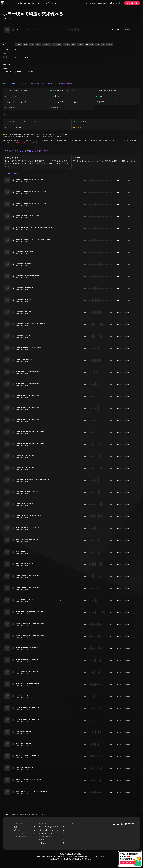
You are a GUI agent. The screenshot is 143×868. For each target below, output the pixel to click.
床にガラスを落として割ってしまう (29, 755)
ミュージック (12, 3)
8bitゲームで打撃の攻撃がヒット (28, 276)
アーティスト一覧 (20, 836)
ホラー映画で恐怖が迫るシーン (27, 647)
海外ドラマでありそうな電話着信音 (29, 779)
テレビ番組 (89, 44)
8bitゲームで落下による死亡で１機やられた (32, 324)
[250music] (3, 3)
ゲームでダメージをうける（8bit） (28, 216)
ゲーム (80, 44)
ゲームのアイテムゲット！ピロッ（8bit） (31, 180)
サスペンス (46, 44)
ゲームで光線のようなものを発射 (28, 575)
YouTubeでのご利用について (23, 143)
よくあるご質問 (90, 3)
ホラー (18, 44)
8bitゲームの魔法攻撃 (24, 312)
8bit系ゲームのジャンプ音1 (26, 456)
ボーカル (27, 3)
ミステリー (57, 44)
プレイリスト (36, 3)
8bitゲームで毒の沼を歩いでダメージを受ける (32, 480)
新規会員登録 (132, 3)
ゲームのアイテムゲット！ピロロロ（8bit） (32, 192)
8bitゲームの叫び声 (23, 336)
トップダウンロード (49, 3)
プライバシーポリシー (46, 833)
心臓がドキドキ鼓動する (25, 731)
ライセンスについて (102, 3)
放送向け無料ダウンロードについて (51, 830)
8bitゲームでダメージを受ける (27, 492)
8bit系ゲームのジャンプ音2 (26, 468)
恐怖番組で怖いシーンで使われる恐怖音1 (31, 623)
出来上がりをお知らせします (26, 743)
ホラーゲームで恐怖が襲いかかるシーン (30, 611)
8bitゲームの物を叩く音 (24, 767)
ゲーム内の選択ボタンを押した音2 (28, 408)
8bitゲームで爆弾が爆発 (24, 288)
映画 (73, 44)
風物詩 (110, 44)
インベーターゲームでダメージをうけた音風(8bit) (34, 228)
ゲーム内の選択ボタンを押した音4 (28, 707)
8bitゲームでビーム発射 (24, 300)
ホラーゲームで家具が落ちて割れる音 (29, 683)
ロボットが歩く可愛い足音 (25, 599)
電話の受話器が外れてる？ (25, 563)
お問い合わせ (56, 134)
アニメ (66, 44)
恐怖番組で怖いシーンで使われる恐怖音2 (31, 635)
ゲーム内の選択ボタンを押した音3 (28, 420)
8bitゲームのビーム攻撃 (24, 252)
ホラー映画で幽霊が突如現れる (27, 659)
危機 (38, 44)
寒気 (98, 44)
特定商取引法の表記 (45, 836)
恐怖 (25, 44)
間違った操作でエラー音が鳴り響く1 (29, 372)
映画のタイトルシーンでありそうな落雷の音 (32, 791)
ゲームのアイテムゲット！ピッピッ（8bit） (32, 204)
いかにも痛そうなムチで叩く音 (27, 671)
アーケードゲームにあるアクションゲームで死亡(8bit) (34, 240)
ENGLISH (71, 824)
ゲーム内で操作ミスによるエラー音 (29, 348)
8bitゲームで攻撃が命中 (24, 264)
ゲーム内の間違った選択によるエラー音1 (31, 432)
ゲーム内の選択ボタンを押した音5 (28, 719)
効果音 (20, 3)
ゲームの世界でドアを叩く (25, 503)
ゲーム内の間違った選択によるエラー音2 (31, 444)
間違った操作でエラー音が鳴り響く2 (29, 384)
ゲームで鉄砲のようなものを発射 (28, 587)
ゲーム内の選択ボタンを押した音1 (28, 396)
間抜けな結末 (21, 551)
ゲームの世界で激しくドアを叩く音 (29, 515)
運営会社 (42, 840)
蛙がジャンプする (22, 695)
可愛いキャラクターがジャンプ (27, 539)
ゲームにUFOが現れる (24, 360)
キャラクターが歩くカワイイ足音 (28, 527)
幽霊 (32, 44)
